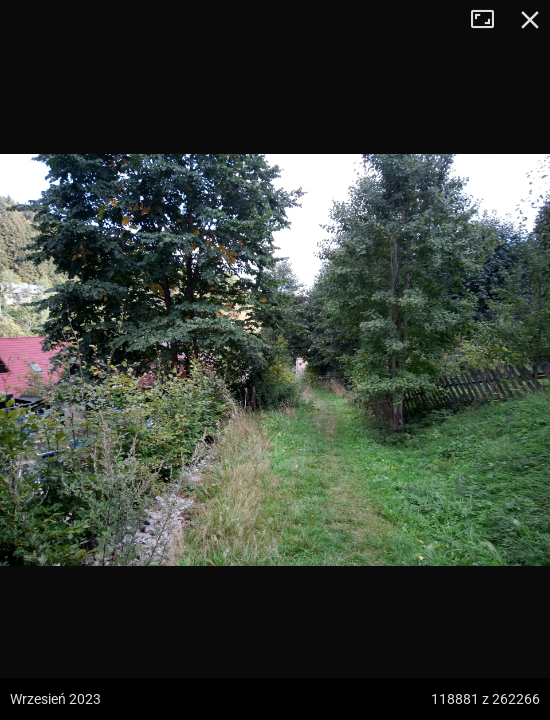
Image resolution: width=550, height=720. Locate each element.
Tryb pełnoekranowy (490, 20)
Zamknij (530, 20)
